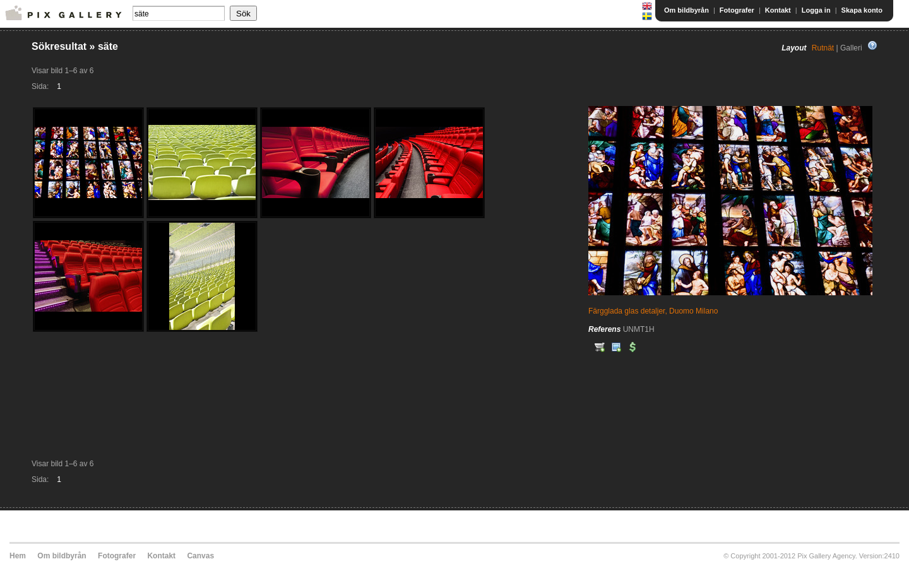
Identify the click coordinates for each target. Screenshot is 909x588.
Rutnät (823, 48)
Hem (18, 556)
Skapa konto (862, 10)
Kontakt (778, 10)
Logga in (816, 10)
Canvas (200, 556)
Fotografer (737, 10)
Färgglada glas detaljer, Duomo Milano (653, 311)
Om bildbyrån (686, 10)
